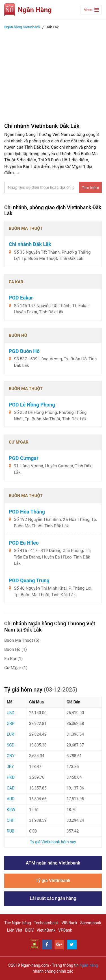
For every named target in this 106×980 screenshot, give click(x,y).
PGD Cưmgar (24, 458)
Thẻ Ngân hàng (18, 923)
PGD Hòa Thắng (27, 512)
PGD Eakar (21, 298)
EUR (10, 734)
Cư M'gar (16, 668)
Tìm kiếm (90, 188)
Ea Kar (14, 659)
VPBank (65, 930)
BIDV (29, 930)
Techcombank (46, 923)
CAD (11, 788)
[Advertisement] (53, 74)
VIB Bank (70, 923)
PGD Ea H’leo (24, 543)
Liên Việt (15, 930)
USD (11, 713)
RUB (10, 831)
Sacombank (91, 923)
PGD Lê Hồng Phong (32, 405)
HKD (11, 777)
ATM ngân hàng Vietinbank (53, 863)
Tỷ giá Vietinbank (53, 880)
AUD (11, 799)
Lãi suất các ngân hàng (53, 898)
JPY (10, 767)
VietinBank (46, 930)
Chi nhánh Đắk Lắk (30, 244)
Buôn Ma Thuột (22, 640)
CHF (11, 820)
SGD (11, 745)
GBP (11, 724)
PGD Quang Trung (29, 580)
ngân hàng (89, 965)
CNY (11, 756)
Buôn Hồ (16, 649)
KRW (11, 810)
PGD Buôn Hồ (24, 351)
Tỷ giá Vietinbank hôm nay (53, 842)
